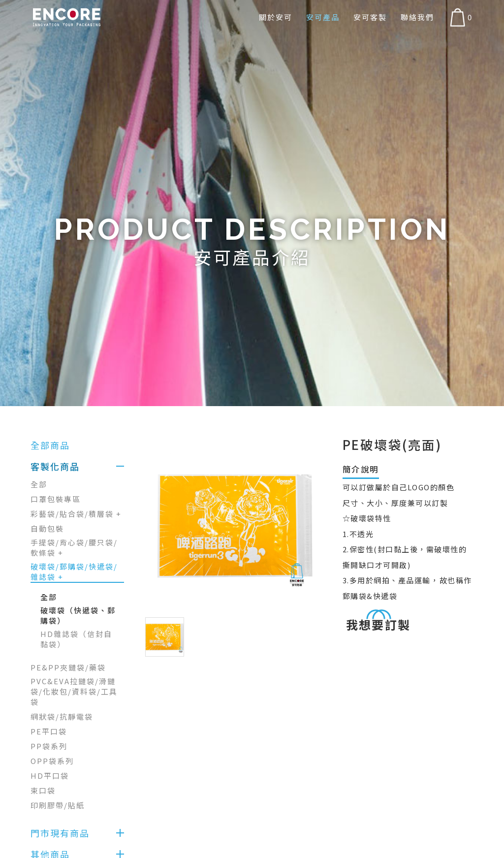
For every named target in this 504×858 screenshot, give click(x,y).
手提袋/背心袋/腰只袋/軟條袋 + (74, 547)
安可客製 (370, 17)
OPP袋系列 (52, 761)
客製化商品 (55, 466)
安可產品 (323, 17)
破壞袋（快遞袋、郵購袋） (78, 615)
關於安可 (276, 17)
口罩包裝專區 (56, 499)
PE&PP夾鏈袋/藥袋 (68, 667)
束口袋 (43, 790)
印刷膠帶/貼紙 (58, 805)
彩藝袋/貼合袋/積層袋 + (76, 514)
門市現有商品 (60, 833)
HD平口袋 (50, 776)
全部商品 (50, 445)
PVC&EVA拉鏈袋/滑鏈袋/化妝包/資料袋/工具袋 (74, 691)
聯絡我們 (417, 17)
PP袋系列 (49, 746)
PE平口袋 (49, 731)
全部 (39, 484)
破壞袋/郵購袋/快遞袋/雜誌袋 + (74, 572)
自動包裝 (47, 528)
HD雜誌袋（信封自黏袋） (76, 639)
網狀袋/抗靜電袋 (62, 716)
